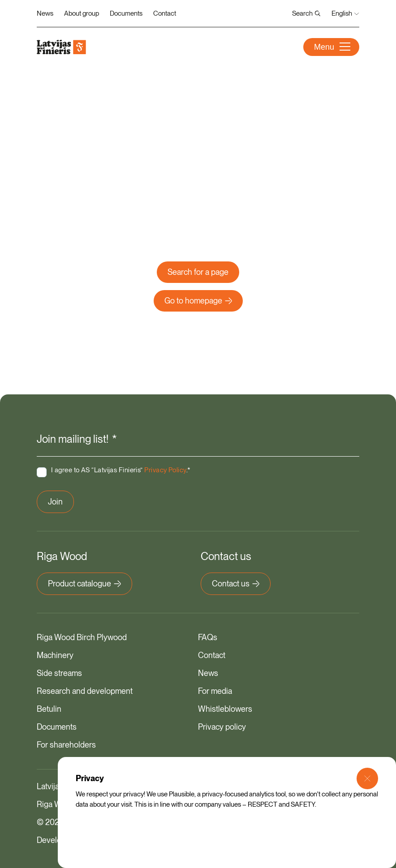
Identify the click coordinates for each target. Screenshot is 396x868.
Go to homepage (198, 301)
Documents (126, 13)
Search (306, 13)
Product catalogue (84, 584)
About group (82, 13)
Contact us (236, 584)
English (345, 13)
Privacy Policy (165, 470)
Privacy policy (222, 727)
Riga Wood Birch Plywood (82, 637)
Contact (165, 13)
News (45, 13)
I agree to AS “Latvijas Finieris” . (121, 470)
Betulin (49, 709)
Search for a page (198, 272)
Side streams (59, 673)
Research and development (85, 691)
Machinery (55, 655)
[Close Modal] (367, 778)
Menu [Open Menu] (332, 47)
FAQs (208, 637)
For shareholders (66, 745)
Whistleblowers (225, 709)
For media (215, 691)
